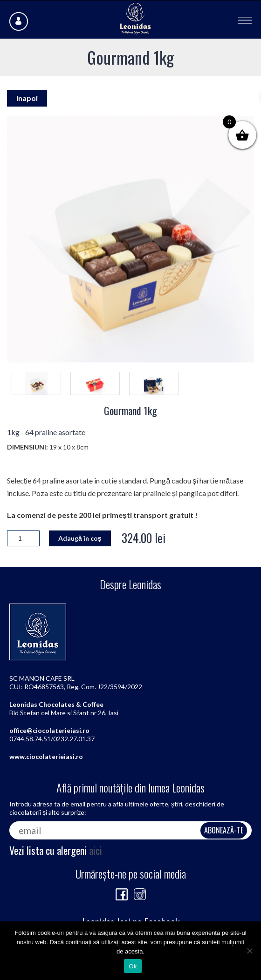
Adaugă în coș (80, 538)
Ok (133, 966)
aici (96, 850)
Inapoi (27, 98)
